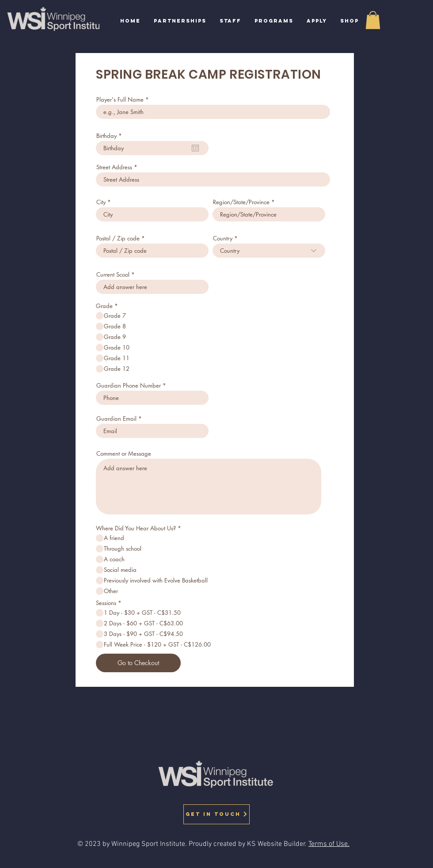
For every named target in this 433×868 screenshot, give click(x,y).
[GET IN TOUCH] (216, 814)
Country (223, 238)
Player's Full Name (120, 100)
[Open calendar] (195, 148)
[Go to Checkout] (138, 663)
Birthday (111, 136)
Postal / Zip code (118, 238)
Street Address (114, 167)
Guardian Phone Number (129, 386)
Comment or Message (124, 454)
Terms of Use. (329, 844)
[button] (274, 21)
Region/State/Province (241, 202)
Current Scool (113, 275)
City (101, 202)
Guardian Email (116, 419)
